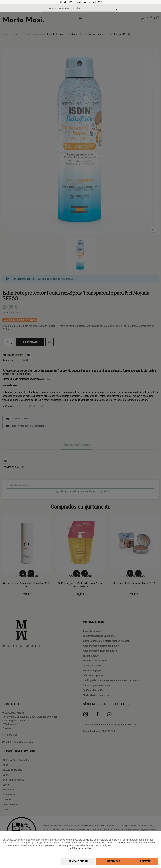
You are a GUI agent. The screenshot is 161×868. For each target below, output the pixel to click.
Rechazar (112, 861)
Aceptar (143, 861)
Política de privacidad (80, 848)
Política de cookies (116, 843)
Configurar (78, 861)
